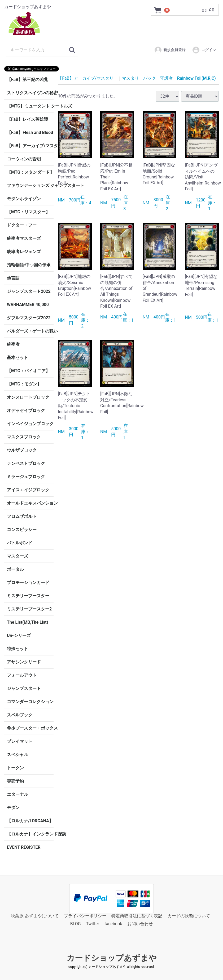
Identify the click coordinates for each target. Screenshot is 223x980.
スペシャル (18, 755)
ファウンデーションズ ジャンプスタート (30, 185)
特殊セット (18, 649)
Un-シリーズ (19, 635)
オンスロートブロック (28, 397)
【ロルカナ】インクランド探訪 (30, 834)
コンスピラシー (22, 530)
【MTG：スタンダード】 (30, 172)
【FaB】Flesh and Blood (30, 132)
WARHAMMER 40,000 (28, 305)
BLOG (76, 924)
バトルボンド (20, 543)
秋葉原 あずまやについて (35, 916)
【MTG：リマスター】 (28, 212)
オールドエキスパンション (30, 503)
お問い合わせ (140, 924)
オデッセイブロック (26, 410)
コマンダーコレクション (30, 702)
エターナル (18, 794)
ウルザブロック (22, 450)
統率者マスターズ (24, 238)
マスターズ (18, 556)
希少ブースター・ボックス (30, 728)
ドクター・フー (22, 225)
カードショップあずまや (112, 958)
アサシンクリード (24, 662)
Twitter (93, 924)
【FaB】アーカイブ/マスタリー (30, 146)
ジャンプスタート (24, 688)
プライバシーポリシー (85, 916)
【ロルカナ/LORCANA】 (30, 821)
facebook (113, 924)
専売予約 (15, 781)
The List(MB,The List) (27, 622)
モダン (13, 808)
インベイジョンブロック (30, 424)
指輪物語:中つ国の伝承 (29, 265)
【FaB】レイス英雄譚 (27, 119)
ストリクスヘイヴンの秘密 (30, 93)
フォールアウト (22, 675)
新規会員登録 (170, 50)
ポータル (15, 569)
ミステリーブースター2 (29, 609)
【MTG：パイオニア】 (28, 371)
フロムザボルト (22, 516)
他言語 (13, 278)
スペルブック (20, 715)
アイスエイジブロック (28, 490)
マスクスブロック (24, 437)
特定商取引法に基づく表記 (137, 916)
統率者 (13, 344)
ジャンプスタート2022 (29, 291)
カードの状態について (189, 916)
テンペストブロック (26, 463)
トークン (15, 768)
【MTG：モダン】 (24, 384)
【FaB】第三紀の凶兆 (27, 80)
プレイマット (20, 741)
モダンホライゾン (24, 199)
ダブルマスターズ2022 (29, 318)
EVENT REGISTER (24, 847)
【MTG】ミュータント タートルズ (30, 106)
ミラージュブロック (26, 477)
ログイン (204, 50)
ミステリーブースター (28, 596)
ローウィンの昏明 (24, 159)
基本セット (18, 358)
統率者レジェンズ (24, 252)
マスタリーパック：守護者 (147, 78)
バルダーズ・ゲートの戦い (30, 331)
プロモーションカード (28, 583)
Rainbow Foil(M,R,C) (196, 78)
